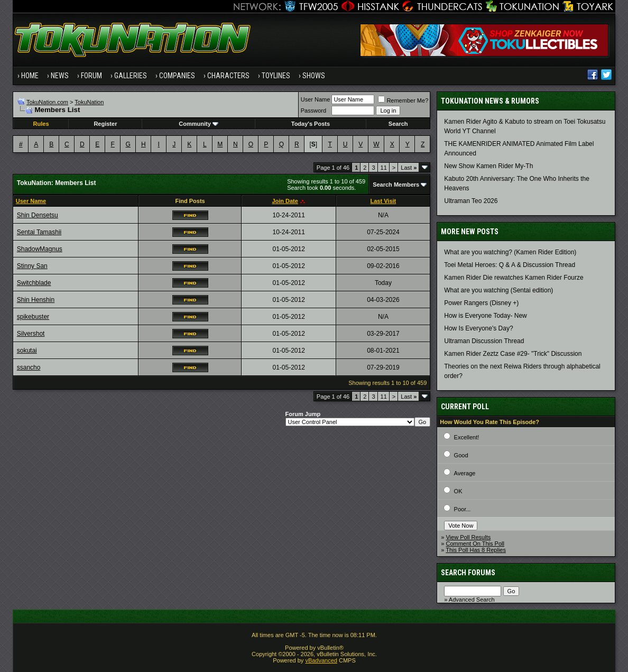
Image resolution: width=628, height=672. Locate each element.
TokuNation (89, 102)
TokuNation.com (47, 102)
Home (30, 76)
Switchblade (34, 283)
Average (465, 473)
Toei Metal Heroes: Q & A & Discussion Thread (510, 265)
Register (105, 124)
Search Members (396, 185)
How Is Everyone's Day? (478, 328)
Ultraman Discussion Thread (484, 341)
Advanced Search (472, 600)
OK (458, 491)
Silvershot (31, 334)
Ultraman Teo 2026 (471, 201)
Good (461, 455)
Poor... (463, 509)
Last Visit (384, 201)
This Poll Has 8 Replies (476, 550)
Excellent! (467, 437)
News (60, 76)
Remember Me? (403, 100)
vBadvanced (321, 660)
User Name (316, 99)
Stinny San (32, 266)
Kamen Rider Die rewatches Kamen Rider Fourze (514, 278)
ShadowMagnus (40, 249)
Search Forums (468, 573)
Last (409, 168)
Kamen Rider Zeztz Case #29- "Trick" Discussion (513, 354)
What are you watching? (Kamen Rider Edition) (510, 252)
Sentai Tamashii (39, 232)
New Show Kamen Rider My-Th (488, 166)
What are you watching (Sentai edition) (498, 290)
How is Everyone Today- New (486, 316)
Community (198, 124)
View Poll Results (468, 537)
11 (384, 168)
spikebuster (33, 317)
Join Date (285, 201)
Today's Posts (311, 124)
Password (313, 111)
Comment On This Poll (475, 544)
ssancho (29, 367)
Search (398, 124)
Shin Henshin (36, 300)
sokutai (27, 351)
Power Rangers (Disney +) (481, 303)
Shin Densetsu (38, 215)
